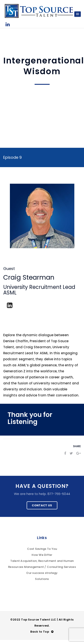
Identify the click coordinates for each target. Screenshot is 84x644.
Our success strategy (42, 573)
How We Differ (42, 555)
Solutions (42, 579)
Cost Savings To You (42, 549)
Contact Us (42, 505)
